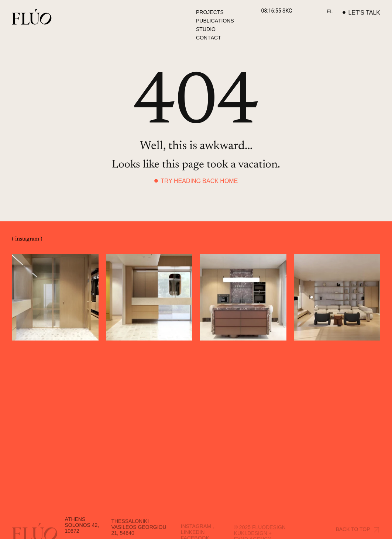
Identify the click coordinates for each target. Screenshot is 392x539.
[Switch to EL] (330, 12)
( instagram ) (27, 239)
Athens (75, 528)
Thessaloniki (130, 530)
